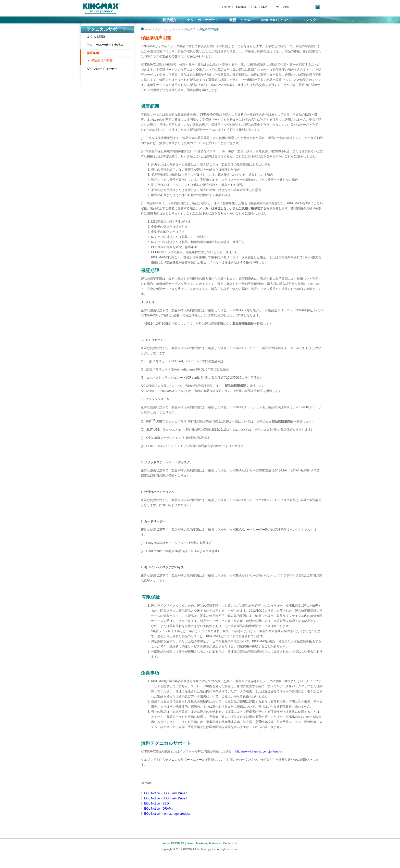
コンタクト (311, 20)
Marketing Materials (208, 843)
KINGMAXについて (276, 20)
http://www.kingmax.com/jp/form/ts (259, 751)
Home (226, 7)
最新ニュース (240, 20)
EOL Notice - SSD (156, 803)
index (148, 29)
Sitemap (241, 7)
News (190, 843)
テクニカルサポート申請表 (105, 45)
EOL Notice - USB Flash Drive (164, 793)
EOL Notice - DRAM (158, 809)
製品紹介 (169, 20)
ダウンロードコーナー (102, 69)
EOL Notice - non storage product (167, 814)
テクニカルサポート (203, 20)
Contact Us (230, 843)
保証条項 (93, 53)
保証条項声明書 (102, 60)
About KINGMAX (174, 843)
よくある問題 (96, 37)
